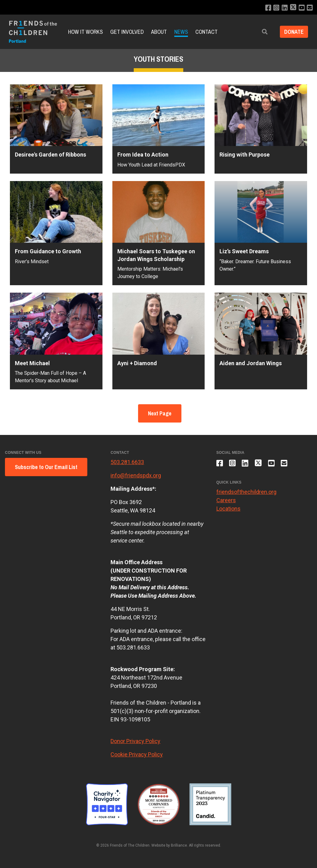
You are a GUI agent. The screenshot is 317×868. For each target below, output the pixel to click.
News (181, 32)
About (159, 32)
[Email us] (310, 8)
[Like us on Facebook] (267, 8)
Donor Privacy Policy (135, 741)
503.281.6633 (127, 462)
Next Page (160, 413)
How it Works (85, 32)
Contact (206, 32)
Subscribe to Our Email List (46, 467)
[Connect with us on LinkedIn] (284, 8)
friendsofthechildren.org (246, 493)
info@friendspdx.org (136, 475)
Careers (226, 501)
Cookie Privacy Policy (137, 754)
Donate (293, 32)
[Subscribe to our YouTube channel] (301, 8)
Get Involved (127, 32)
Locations (228, 509)
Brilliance (179, 845)
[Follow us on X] (293, 8)
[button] (263, 32)
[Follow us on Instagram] (275, 8)
